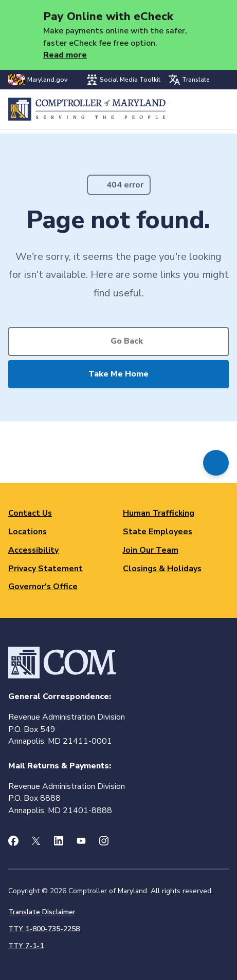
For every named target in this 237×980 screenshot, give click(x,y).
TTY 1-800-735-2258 (44, 929)
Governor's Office (43, 587)
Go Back (127, 341)
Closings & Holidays (162, 569)
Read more (65, 55)
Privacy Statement (45, 569)
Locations (28, 532)
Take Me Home (118, 374)
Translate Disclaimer (42, 912)
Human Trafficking (159, 513)
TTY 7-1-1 (26, 946)
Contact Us (30, 513)
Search (194, 109)
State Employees (158, 532)
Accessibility (33, 550)
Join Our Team (151, 550)
